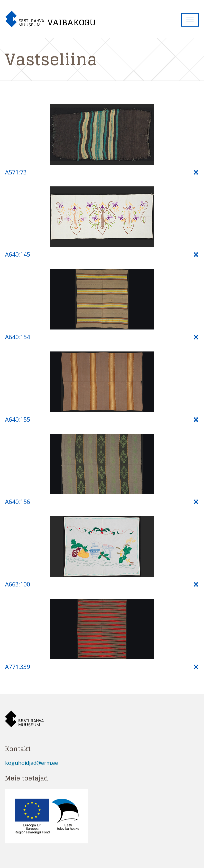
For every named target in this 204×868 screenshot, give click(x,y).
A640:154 (17, 337)
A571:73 (16, 172)
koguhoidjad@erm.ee (31, 763)
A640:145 (17, 254)
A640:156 (17, 502)
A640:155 (17, 419)
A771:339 (17, 667)
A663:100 (17, 584)
